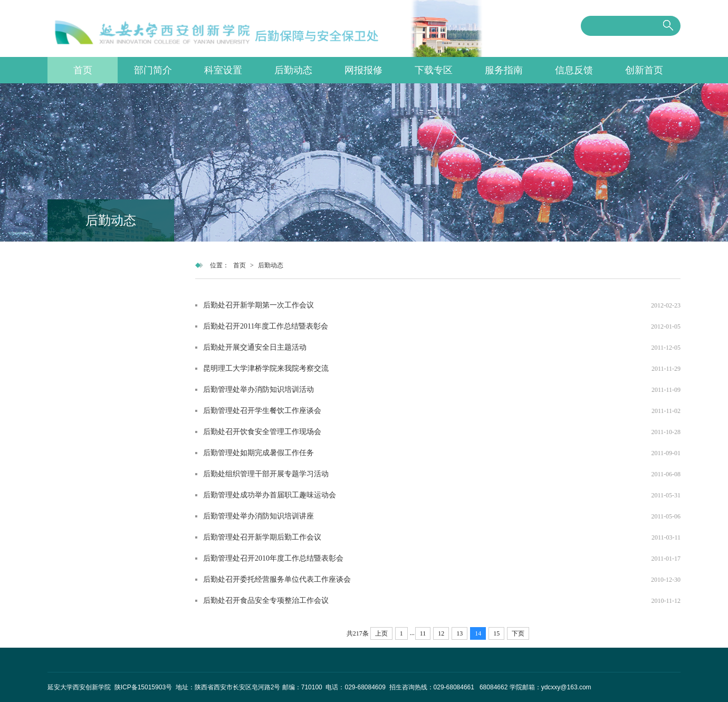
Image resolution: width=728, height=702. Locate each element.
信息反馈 (574, 70)
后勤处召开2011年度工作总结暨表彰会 (266, 326)
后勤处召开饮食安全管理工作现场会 (262, 432)
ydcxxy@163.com (566, 687)
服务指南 (504, 70)
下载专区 (434, 70)
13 (459, 633)
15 (496, 633)
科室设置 (223, 70)
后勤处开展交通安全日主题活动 (255, 347)
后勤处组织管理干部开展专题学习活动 (266, 474)
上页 (381, 633)
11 (423, 633)
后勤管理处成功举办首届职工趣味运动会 (270, 495)
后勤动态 (293, 70)
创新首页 (644, 70)
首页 (83, 70)
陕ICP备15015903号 (144, 687)
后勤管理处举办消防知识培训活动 (258, 390)
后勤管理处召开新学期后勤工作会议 (262, 537)
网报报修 (363, 70)
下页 (518, 633)
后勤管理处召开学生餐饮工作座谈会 (262, 411)
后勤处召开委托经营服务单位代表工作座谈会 (277, 579)
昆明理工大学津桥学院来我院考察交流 (266, 368)
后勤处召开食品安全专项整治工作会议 (266, 600)
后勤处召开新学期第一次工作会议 (258, 305)
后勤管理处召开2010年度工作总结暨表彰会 (273, 558)
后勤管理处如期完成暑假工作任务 (258, 453)
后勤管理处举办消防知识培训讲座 (258, 516)
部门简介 (153, 70)
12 (441, 633)
